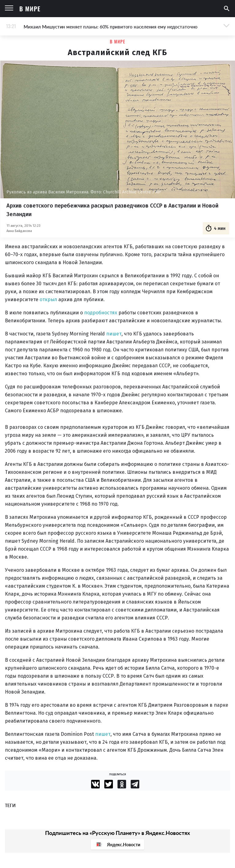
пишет (114, 334)
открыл (48, 299)
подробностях (101, 313)
